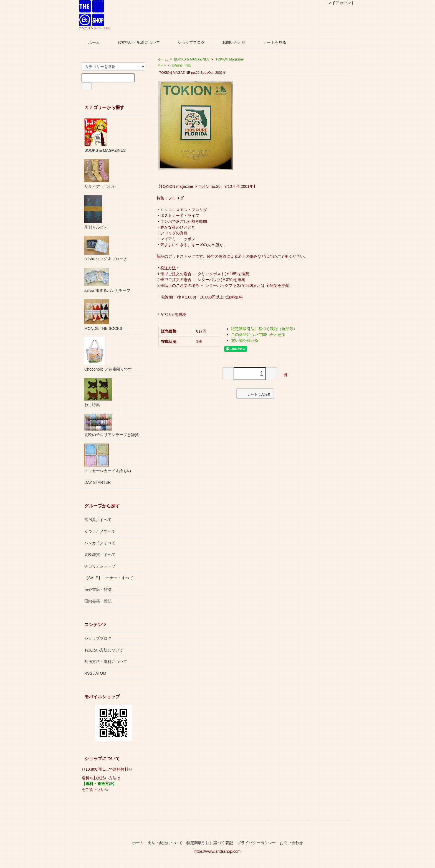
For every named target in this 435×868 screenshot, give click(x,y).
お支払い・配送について (135, 42)
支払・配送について (165, 843)
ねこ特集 (98, 393)
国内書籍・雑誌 (181, 65)
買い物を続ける (245, 340)
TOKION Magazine (230, 59)
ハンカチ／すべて (100, 543)
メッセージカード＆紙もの (108, 458)
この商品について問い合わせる (258, 335)
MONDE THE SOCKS (103, 315)
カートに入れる (255, 393)
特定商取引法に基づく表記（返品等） (264, 329)
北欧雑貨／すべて (100, 555)
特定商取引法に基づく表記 (210, 843)
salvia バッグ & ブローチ (106, 249)
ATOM (101, 673)
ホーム (90, 42)
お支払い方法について (104, 650)
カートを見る (271, 42)
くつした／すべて (100, 531)
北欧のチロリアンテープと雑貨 (112, 425)
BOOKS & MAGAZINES (192, 59)
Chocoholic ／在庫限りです (108, 354)
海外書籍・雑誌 (98, 589)
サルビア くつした (100, 174)
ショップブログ (187, 42)
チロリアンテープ (100, 566)
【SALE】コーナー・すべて (109, 578)
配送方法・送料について (106, 662)
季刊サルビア (96, 212)
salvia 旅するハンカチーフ (107, 280)
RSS (88, 673)
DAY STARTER (98, 482)
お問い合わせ (230, 42)
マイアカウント (338, 3)
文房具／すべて (98, 520)
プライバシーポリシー (256, 843)
